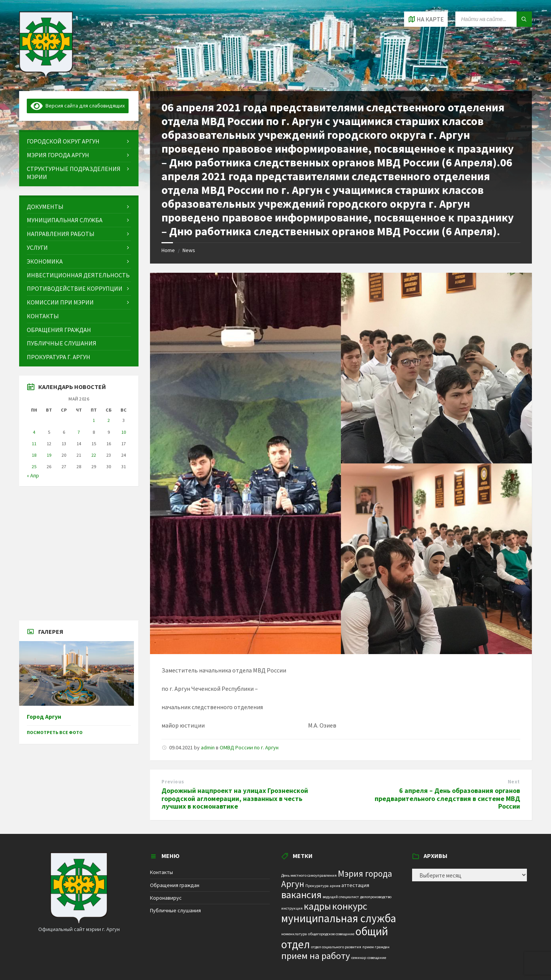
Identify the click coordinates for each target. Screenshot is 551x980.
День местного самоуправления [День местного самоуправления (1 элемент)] (309, 875)
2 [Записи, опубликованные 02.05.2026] (109, 420)
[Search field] (494, 19)
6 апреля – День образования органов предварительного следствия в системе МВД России (447, 798)
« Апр (33, 475)
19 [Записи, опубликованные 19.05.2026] (49, 455)
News (189, 250)
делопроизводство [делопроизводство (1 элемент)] (376, 897)
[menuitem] (79, 141)
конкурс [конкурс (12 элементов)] (350, 906)
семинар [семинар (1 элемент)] (359, 958)
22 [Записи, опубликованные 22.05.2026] (94, 455)
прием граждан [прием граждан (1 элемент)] (376, 947)
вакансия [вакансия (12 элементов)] (301, 895)
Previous (173, 782)
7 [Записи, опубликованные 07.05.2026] (79, 432)
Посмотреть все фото (55, 732)
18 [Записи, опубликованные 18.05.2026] (34, 455)
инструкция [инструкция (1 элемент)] (292, 908)
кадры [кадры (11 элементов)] (317, 906)
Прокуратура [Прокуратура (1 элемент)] (317, 886)
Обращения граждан (175, 885)
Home (168, 250)
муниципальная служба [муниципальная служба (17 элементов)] (339, 918)
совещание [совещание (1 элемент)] (377, 958)
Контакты (161, 872)
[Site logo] (46, 76)
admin (208, 747)
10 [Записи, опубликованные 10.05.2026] (124, 432)
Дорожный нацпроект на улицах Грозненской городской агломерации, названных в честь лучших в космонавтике (235, 798)
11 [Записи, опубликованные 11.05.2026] (34, 444)
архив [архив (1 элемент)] (335, 886)
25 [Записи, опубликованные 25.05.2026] (34, 466)
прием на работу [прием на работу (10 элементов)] (316, 956)
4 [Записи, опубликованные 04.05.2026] (34, 432)
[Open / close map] (426, 19)
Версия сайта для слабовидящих (78, 106)
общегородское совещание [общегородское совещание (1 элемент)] (331, 934)
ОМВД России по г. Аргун (249, 747)
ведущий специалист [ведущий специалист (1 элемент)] (341, 897)
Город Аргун (44, 717)
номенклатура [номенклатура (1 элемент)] (294, 934)
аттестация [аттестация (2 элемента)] (355, 885)
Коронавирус (166, 898)
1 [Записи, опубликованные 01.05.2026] (94, 420)
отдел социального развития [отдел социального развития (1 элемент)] (336, 947)
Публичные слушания (175, 910)
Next (514, 782)
